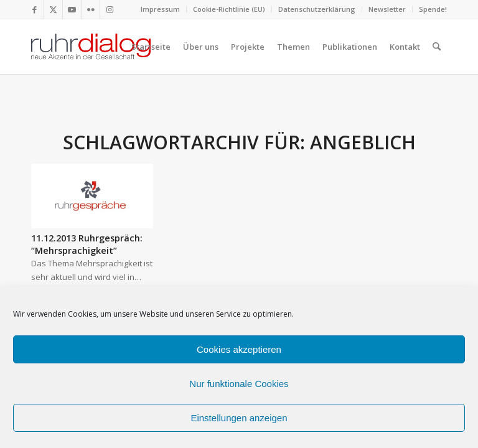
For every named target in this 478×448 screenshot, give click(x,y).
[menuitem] (161, 9)
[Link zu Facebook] (35, 9)
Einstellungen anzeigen (239, 418)
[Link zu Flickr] (91, 9)
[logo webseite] (91, 47)
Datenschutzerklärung (317, 9)
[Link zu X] (53, 9)
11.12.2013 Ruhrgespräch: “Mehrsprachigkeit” (87, 244)
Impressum (160, 9)
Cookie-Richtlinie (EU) (229, 9)
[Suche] (437, 47)
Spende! (433, 9)
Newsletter (387, 9)
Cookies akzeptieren (239, 349)
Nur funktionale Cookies (239, 384)
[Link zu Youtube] (72, 9)
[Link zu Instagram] (110, 9)
